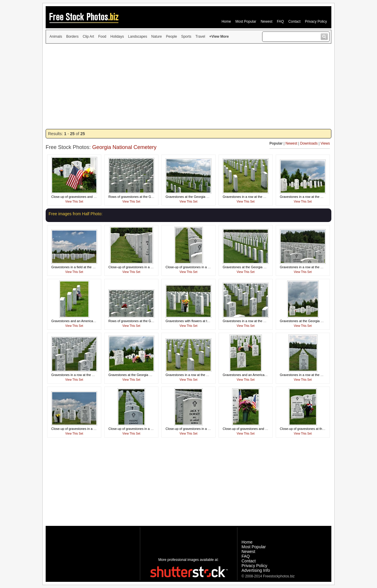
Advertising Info (256, 570)
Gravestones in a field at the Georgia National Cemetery (91, 267)
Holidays (117, 37)
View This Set (74, 202)
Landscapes (138, 37)
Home (226, 21)
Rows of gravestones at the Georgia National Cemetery (148, 197)
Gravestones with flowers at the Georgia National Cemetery (208, 321)
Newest (267, 21)
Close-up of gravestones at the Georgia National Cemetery (322, 429)
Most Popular (246, 21)
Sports (186, 37)
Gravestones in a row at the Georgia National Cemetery (263, 197)
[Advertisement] (188, 86)
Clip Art (89, 37)
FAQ (280, 21)
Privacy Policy (316, 21)
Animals (56, 37)
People (172, 37)
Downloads (309, 143)
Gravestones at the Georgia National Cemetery (199, 197)
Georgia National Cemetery (124, 147)
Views (325, 143)
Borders (72, 37)
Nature (157, 37)
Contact (294, 21)
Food (102, 37)
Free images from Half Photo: (76, 214)
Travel (200, 37)
